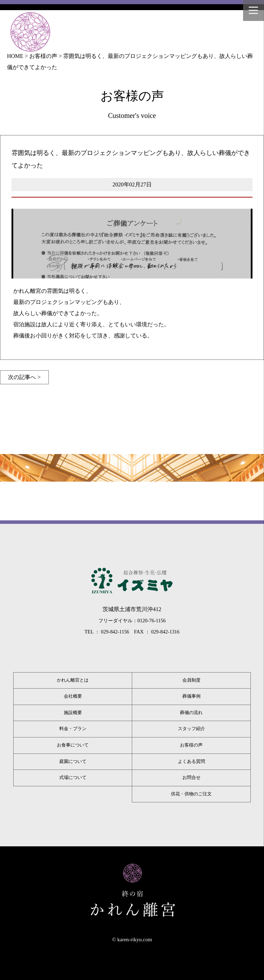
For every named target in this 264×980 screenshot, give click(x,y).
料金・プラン (73, 729)
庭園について (73, 762)
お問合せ (191, 778)
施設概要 (73, 713)
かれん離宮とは (73, 680)
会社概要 (73, 696)
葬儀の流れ (191, 713)
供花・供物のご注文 (191, 794)
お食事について (73, 745)
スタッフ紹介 (191, 729)
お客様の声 (191, 745)
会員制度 (191, 680)
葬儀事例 (191, 696)
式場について (73, 778)
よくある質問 (191, 762)
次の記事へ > (24, 377)
